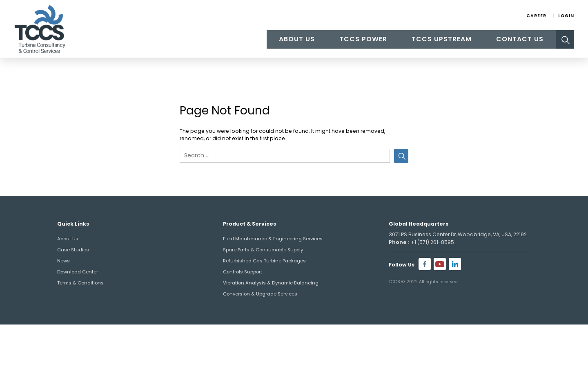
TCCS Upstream (442, 39)
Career (536, 16)
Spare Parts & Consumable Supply (263, 250)
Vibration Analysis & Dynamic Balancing (271, 283)
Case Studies (73, 250)
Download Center (78, 272)
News (63, 261)
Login (566, 16)
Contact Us (520, 39)
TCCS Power (363, 39)
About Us (297, 39)
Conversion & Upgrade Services (260, 294)
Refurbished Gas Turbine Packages (264, 261)
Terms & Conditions (80, 283)
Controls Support (243, 272)
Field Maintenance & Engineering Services (273, 239)
